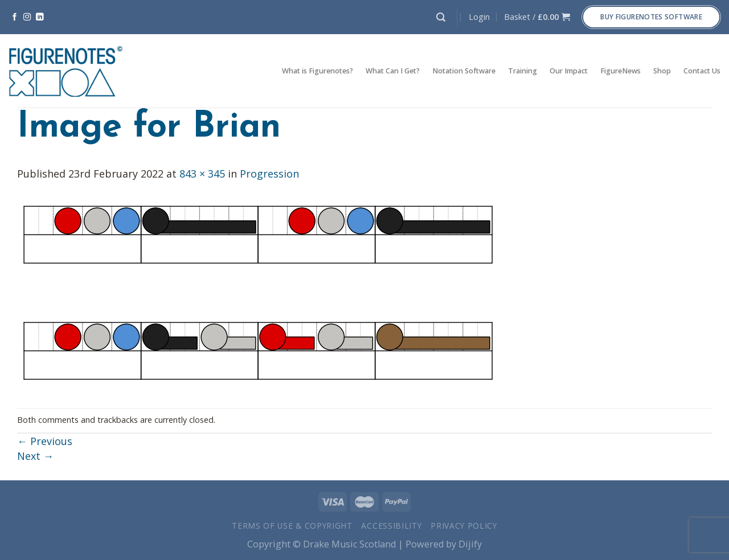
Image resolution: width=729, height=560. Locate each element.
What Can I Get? (393, 71)
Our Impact (569, 71)
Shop (662, 71)
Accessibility (391, 526)
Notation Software (464, 71)
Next (35, 456)
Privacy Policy (464, 526)
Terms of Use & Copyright (292, 526)
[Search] (441, 17)
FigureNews (621, 71)
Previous (45, 441)
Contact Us (702, 71)
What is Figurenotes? (318, 71)
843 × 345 (202, 174)
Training (523, 71)
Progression (269, 174)
